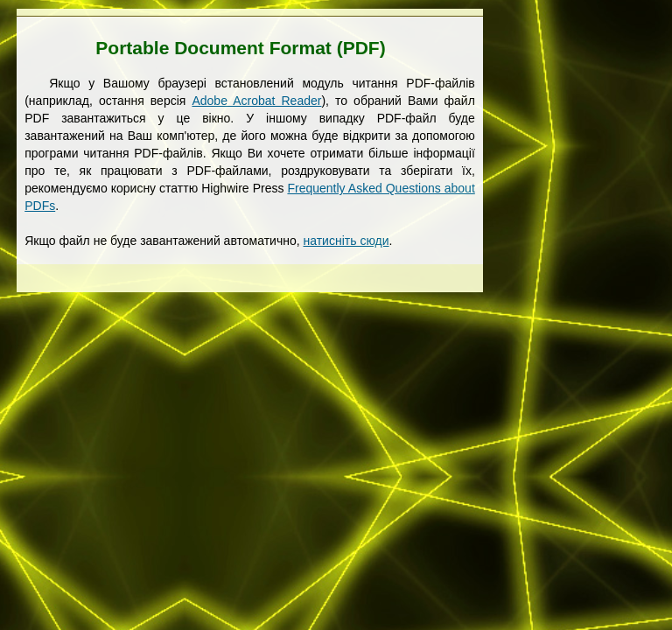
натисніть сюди (346, 241)
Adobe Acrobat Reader (256, 101)
